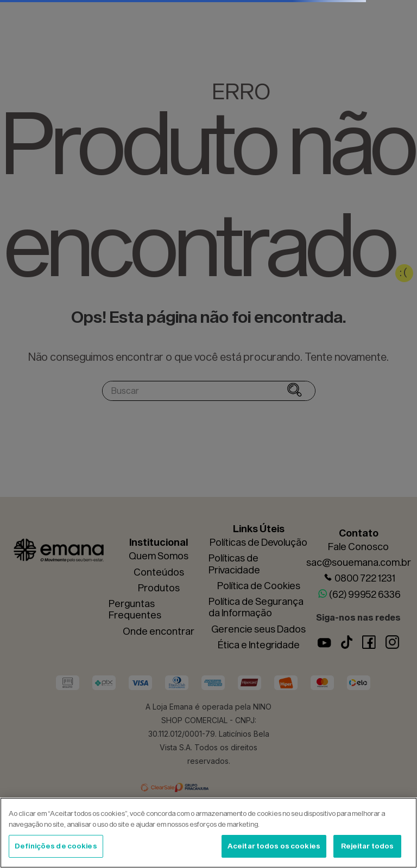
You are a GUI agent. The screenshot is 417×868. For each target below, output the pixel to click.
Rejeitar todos (368, 846)
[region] (208, 833)
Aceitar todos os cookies (274, 846)
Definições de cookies (56, 846)
